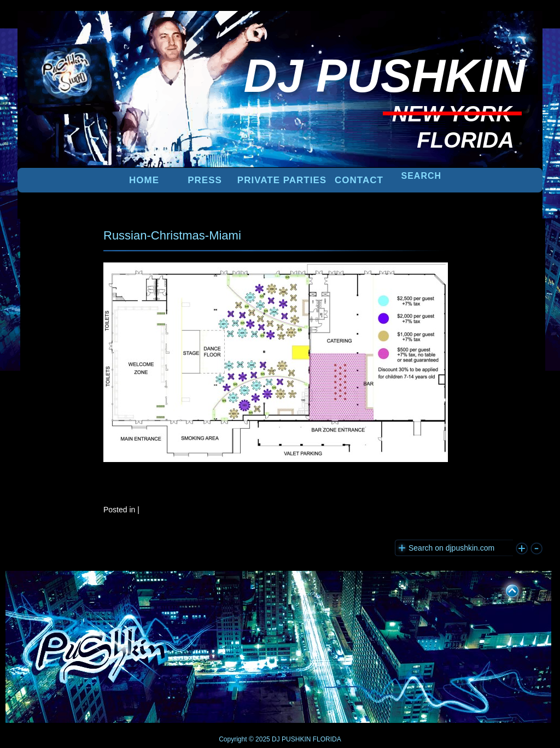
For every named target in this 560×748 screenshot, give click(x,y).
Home (144, 180)
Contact (359, 180)
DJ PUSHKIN (291, 739)
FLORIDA (327, 739)
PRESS (205, 180)
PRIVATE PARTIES (282, 180)
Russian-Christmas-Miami (172, 235)
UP (505, 589)
